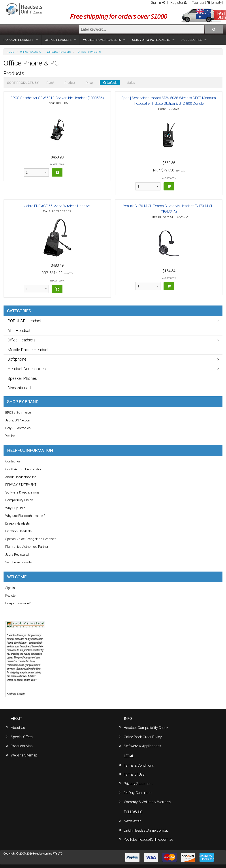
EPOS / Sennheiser (19, 413)
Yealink (10, 436)
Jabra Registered (17, 555)
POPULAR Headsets (25, 321)
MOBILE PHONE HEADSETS (102, 40)
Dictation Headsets (19, 531)
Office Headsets (30, 52)
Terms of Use (134, 774)
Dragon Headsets (18, 524)
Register (178, 3)
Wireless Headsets (59, 52)
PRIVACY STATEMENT (21, 485)
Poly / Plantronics (18, 428)
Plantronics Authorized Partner (27, 547)
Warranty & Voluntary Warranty (147, 802)
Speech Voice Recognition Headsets (31, 539)
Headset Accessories (27, 369)
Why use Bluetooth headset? (25, 516)
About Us (18, 728)
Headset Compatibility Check (146, 728)
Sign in (158, 3)
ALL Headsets (20, 331)
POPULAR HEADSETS (19, 40)
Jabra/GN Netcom (18, 420)
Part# (50, 83)
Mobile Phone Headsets (29, 350)
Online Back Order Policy (143, 737)
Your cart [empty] (207, 3)
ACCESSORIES (192, 40)
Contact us (13, 461)
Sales (131, 83)
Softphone (17, 359)
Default (110, 83)
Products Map (22, 746)
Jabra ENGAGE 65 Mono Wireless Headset (57, 206)
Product (70, 83)
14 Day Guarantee (138, 793)
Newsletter (132, 821)
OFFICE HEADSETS (58, 40)
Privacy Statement (138, 784)
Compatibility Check (19, 500)
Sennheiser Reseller (19, 562)
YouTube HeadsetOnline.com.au (148, 839)
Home (10, 52)
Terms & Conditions (139, 765)
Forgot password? (18, 603)
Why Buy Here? (16, 508)
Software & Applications (22, 493)
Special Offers (22, 737)
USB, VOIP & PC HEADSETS (151, 40)
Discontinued (19, 388)
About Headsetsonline (21, 477)
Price (89, 83)
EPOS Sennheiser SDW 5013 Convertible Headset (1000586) (57, 98)
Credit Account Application (24, 469)
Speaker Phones (22, 378)
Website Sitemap (24, 755)
